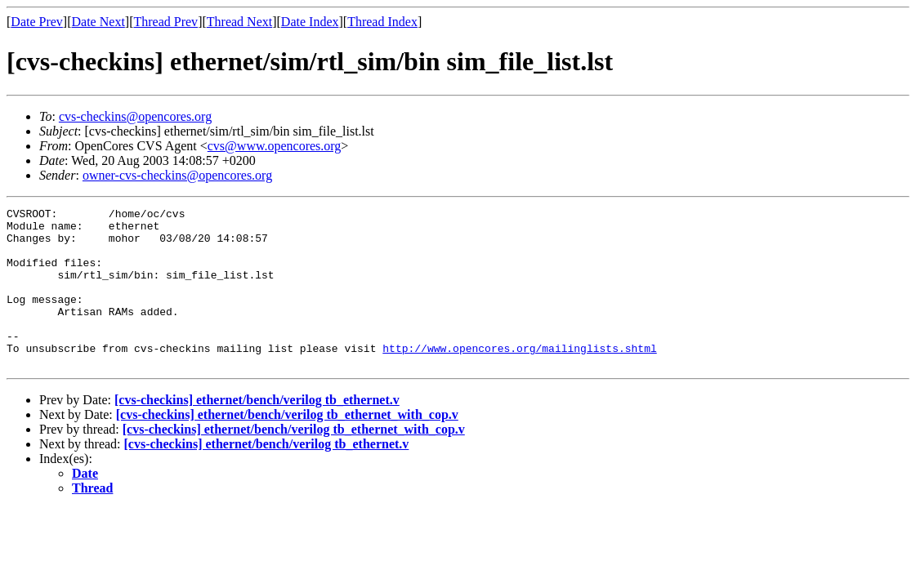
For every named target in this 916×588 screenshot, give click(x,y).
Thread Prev (165, 22)
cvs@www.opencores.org (275, 146)
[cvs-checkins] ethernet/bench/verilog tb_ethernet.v (257, 432)
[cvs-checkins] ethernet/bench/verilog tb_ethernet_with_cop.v (287, 446)
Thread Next (239, 22)
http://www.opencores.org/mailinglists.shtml (519, 377)
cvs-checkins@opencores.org (135, 116)
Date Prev (37, 22)
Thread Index (382, 22)
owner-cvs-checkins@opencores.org (177, 175)
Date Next (98, 22)
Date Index (310, 22)
